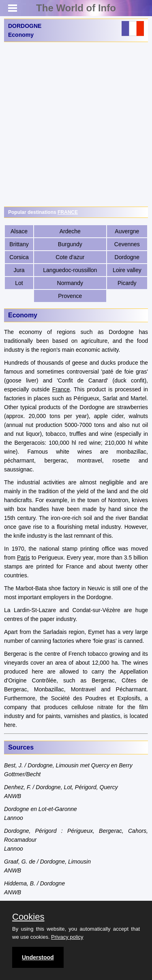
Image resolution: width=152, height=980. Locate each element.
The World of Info (76, 8)
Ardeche (70, 231)
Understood (38, 957)
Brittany (19, 244)
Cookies (28, 917)
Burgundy (70, 244)
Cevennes (127, 244)
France (61, 389)
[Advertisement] (76, 124)
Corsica (19, 257)
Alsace (19, 231)
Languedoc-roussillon (70, 270)
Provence (70, 296)
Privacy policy (67, 937)
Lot (19, 283)
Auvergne (127, 231)
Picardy (127, 283)
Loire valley (127, 270)
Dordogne (127, 257)
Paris (24, 558)
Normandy (70, 283)
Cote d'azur (70, 257)
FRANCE (68, 212)
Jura (19, 270)
